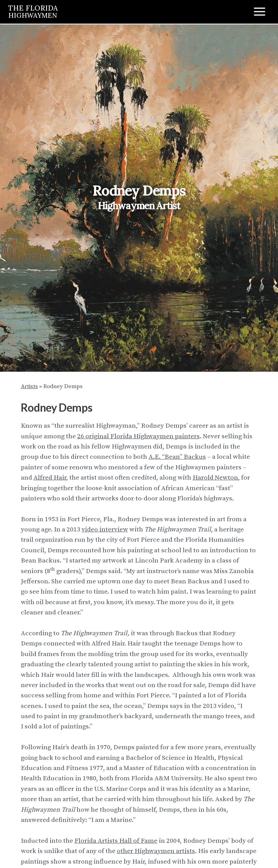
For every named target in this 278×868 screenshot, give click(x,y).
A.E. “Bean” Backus (177, 457)
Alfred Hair (50, 478)
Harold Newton (215, 478)
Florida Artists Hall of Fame (116, 841)
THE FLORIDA (34, 11)
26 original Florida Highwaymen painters (138, 436)
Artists (29, 386)
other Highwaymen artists (156, 851)
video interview (105, 530)
